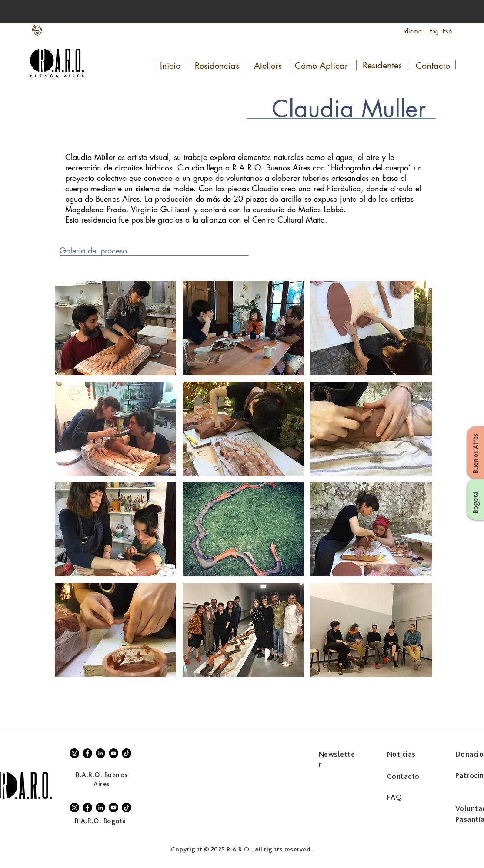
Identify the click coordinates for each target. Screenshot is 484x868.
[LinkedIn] (100, 753)
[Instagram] (74, 753)
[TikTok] (127, 753)
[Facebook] (87, 753)
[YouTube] (113, 753)
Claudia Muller (349, 109)
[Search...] (428, 12)
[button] (115, 328)
